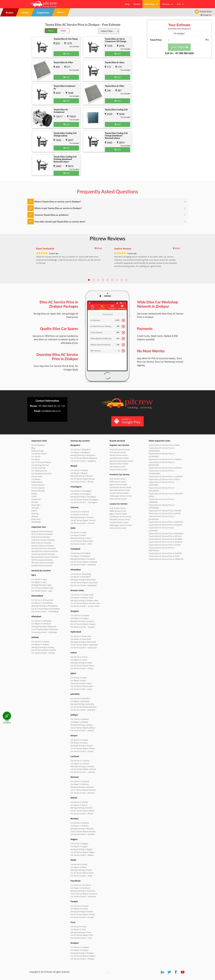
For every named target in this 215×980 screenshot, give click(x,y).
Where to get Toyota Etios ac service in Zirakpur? (58, 208)
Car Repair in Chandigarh (81, 494)
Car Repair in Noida (78, 867)
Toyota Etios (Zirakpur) (179, 29)
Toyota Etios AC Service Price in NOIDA (165, 545)
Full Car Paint (37, 476)
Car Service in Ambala (40, 642)
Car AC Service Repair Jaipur (82, 686)
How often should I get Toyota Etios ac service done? (60, 222)
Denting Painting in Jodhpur (82, 725)
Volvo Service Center (118, 499)
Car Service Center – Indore (82, 668)
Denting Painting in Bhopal (82, 476)
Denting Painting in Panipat (82, 911)
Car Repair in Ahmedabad (42, 603)
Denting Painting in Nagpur (82, 849)
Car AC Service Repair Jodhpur (83, 728)
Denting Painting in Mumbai (82, 829)
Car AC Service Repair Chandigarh (84, 500)
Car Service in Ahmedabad (42, 600)
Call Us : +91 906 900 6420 (179, 53)
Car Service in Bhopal (79, 470)
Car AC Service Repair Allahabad (45, 629)
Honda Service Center (119, 455)
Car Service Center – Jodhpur (82, 730)
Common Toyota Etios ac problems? (52, 215)
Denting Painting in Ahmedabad (45, 606)
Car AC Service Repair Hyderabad (84, 645)
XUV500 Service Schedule (42, 566)
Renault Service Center (119, 464)
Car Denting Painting (40, 465)
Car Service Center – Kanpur (82, 751)
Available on (127, 421)
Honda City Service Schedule (43, 554)
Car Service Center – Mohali (82, 814)
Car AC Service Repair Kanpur (83, 748)
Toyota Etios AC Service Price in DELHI (164, 479)
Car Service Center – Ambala (43, 653)
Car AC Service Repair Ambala (44, 650)
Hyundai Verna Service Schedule (45, 551)
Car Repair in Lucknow (80, 764)
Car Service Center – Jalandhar (83, 710)
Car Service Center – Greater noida (85, 606)
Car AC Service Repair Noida (82, 873)
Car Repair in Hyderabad (81, 639)
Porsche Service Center (119, 493)
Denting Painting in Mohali (81, 808)
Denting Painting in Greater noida (84, 600)
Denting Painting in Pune (81, 932)
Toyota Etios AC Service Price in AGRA (164, 445)
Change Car (206, 15)
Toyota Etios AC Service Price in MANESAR (166, 533)
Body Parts (36, 519)
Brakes (34, 494)
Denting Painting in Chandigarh (83, 497)
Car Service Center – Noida (82, 876)
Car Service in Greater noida (82, 595)
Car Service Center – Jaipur (81, 689)
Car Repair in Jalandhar (80, 701)
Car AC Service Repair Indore (82, 666)
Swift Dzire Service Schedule (43, 540)
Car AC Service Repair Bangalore (84, 458)
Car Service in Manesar (80, 781)
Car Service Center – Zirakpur (83, 959)
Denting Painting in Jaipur (81, 683)
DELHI (99, 248)
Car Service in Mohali (79, 802)
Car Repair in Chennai (79, 515)
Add (66, 54)
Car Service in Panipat (79, 906)
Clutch (34, 496)
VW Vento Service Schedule (43, 563)
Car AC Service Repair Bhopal (82, 479)
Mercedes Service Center (120, 490)
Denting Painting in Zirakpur (82, 953)
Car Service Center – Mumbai (82, 834)
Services (167, 4)
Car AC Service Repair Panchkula (84, 894)
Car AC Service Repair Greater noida (85, 603)
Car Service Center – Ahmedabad (45, 611)
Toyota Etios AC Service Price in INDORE (165, 511)
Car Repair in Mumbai (79, 826)
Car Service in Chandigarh (81, 491)
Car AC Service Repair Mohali (82, 811)
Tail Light (35, 508)
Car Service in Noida (79, 864)
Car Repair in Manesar (80, 784)
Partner (137, 4)
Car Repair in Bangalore (80, 452)
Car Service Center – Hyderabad (84, 648)
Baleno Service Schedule (41, 543)
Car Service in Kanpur (79, 740)
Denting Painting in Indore (81, 663)
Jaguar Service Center (118, 485)
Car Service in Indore (79, 657)
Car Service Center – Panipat (82, 917)
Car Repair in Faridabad (80, 556)
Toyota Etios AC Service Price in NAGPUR (165, 542)
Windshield (36, 522)
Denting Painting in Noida (81, 870)
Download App (38, 451)
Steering (35, 513)
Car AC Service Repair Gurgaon (83, 624)
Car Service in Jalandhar (80, 698)
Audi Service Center (118, 479)
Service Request (38, 445)
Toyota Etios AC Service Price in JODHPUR (166, 522)
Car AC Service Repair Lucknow (83, 769)
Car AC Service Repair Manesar (83, 790)
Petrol (51, 31)
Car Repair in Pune (78, 929)
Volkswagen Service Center (121, 496)
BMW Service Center (118, 482)
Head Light (36, 505)
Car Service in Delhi (78, 532)
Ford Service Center (118, 452)
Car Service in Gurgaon (80, 615)
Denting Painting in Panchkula (83, 891)
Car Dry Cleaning (38, 468)
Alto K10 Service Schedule (42, 534)
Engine (34, 511)
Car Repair (36, 459)
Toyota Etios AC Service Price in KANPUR (165, 525)
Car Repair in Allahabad (41, 624)
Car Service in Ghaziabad (81, 574)
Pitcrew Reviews (107, 238)
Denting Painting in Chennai (82, 517)
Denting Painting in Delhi (81, 538)
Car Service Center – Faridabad (83, 565)
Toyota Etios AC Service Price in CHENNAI (166, 476)
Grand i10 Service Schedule (43, 546)
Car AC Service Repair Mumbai (83, 831)
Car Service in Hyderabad (81, 636)
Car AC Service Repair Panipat (83, 914)
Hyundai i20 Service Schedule (44, 548)
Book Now (151, 4)
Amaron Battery (38, 485)
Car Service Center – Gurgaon (83, 627)
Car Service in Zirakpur (80, 947)
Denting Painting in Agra (41, 585)
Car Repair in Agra (39, 582)
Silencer (35, 516)
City (180, 4)
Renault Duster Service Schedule (45, 557)
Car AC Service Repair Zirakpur (83, 956)
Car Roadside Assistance (41, 474)
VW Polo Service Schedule (42, 560)
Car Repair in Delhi (78, 535)
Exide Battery (37, 482)
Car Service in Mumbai (80, 823)
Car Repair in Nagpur (79, 846)
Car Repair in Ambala (40, 644)
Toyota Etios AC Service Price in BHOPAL (165, 468)
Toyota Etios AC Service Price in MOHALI (165, 536)
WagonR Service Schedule (42, 531)
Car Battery (36, 479)
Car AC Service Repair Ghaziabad (84, 582)
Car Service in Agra (39, 579)
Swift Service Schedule (41, 537)
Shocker (35, 502)
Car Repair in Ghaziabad (80, 577)
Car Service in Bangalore (81, 449)
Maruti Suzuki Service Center (121, 461)
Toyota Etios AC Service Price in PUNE (164, 556)
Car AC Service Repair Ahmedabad (46, 609)
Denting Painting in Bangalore (83, 455)
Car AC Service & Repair (41, 462)
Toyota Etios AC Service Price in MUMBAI (165, 539)
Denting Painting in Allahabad (44, 626)
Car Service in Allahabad (41, 621)
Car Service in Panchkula (81, 885)
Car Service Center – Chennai (82, 523)
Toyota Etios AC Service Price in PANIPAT (165, 553)
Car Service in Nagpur (79, 844)
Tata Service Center (118, 467)
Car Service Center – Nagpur (82, 855)
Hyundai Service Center (119, 458)
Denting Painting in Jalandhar (83, 704)
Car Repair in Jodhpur (79, 722)
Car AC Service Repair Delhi (82, 541)
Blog (127, 4)
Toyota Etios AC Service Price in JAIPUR (165, 513)
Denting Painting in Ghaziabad (83, 580)
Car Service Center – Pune (81, 938)
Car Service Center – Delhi (81, 544)
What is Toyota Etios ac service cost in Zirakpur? (58, 201)
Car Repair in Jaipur (78, 680)
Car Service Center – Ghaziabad (83, 585)
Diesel (63, 31)
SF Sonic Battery (38, 488)
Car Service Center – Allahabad (44, 632)
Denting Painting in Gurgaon (82, 621)
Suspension (36, 499)
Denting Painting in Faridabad (83, 559)
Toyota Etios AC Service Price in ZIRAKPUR (166, 559)
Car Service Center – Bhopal (82, 482)
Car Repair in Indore (79, 660)
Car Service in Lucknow (80, 761)
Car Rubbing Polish (39, 471)
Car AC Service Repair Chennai (83, 520)
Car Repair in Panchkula (80, 888)
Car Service (36, 456)
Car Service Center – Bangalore (83, 461)
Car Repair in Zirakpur (80, 950)
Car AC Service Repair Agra (42, 588)
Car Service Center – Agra (42, 591)
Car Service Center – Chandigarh (84, 502)
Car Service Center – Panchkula (83, 896)
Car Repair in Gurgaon (80, 618)
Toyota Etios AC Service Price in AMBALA (165, 459)
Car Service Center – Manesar (83, 793)
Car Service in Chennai (80, 512)
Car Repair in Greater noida (82, 598)
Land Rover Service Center (120, 487)
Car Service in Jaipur (79, 678)
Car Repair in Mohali (79, 805)
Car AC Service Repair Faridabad (84, 562)
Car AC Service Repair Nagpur (83, 852)
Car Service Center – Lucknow (83, 772)
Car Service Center (39, 454)
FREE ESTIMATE (7, 722)
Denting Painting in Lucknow (82, 766)
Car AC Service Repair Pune (82, 935)
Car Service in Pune (78, 927)
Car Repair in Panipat (79, 909)
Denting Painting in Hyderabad (83, 642)
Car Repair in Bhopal (79, 473)
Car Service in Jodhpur (80, 719)
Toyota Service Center (119, 469)
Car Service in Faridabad (80, 553)
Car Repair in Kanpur (79, 743)
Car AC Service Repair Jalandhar (84, 707)
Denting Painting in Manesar (82, 787)
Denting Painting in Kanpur (82, 746)
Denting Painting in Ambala (43, 647)
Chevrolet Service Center (120, 449)
